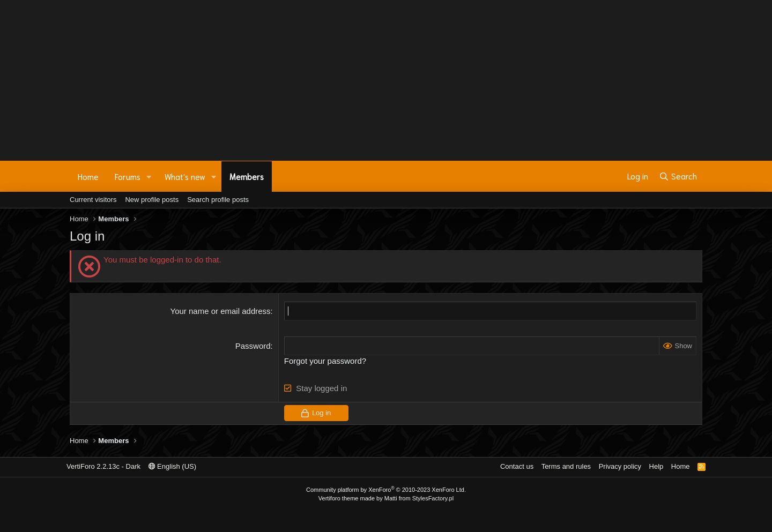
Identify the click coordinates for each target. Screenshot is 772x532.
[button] (149, 177)
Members (247, 176)
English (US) (173, 466)
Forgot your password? (325, 361)
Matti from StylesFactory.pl (419, 498)
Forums (128, 176)
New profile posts (152, 200)
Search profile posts (218, 200)
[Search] (678, 176)
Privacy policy (620, 466)
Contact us (517, 466)
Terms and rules (566, 466)
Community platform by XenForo (386, 490)
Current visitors (93, 200)
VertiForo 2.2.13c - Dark (103, 466)
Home (88, 176)
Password (253, 346)
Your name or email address (221, 311)
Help (656, 466)
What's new (185, 176)
